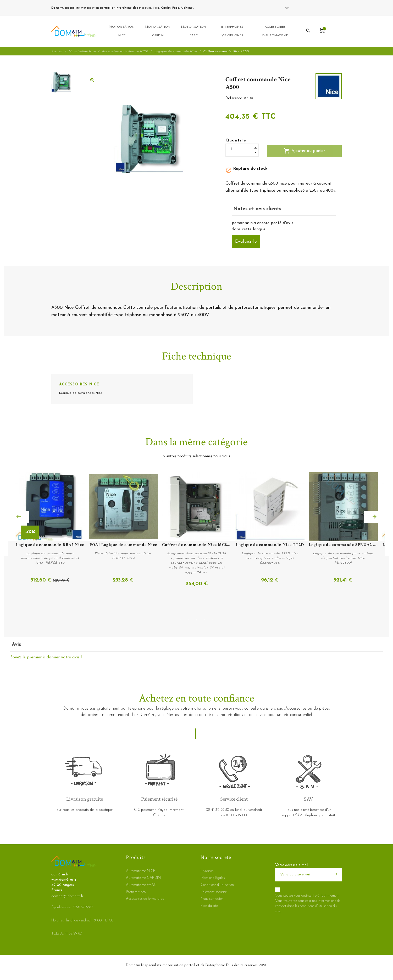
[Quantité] (242, 150)
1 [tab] (181, 620)
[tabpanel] (197, 530)
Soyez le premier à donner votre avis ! (46, 657)
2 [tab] (189, 620)
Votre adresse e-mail (292, 865)
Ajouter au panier (304, 151)
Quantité (236, 141)
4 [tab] (204, 620)
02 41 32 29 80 (207, 8)
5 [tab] (212, 620)
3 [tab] (197, 620)
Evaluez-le (246, 242)
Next (374, 517)
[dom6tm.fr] (74, 32)
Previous (19, 517)
